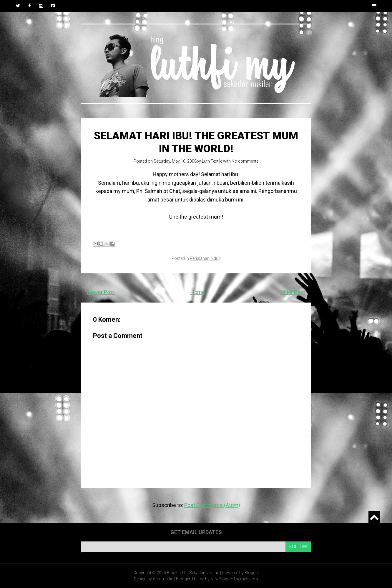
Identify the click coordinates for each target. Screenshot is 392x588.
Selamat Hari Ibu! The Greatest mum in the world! (196, 142)
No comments (245, 161)
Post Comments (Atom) (212, 505)
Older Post (293, 292)
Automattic (163, 579)
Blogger (252, 573)
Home (198, 292)
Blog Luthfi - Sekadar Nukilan (193, 573)
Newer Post (101, 292)
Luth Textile (212, 161)
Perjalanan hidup (205, 258)
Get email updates (196, 532)
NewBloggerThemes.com (234, 579)
